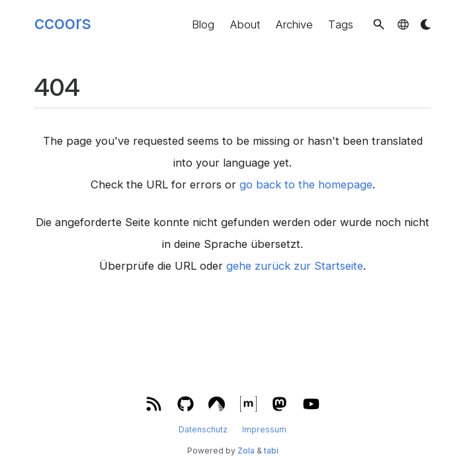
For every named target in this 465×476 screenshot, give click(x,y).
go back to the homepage (306, 184)
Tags (341, 24)
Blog (203, 24)
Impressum (264, 429)
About (245, 24)
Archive (294, 24)
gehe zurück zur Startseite (295, 266)
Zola (246, 451)
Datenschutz (203, 429)
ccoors (63, 22)
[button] (379, 24)
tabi (271, 451)
